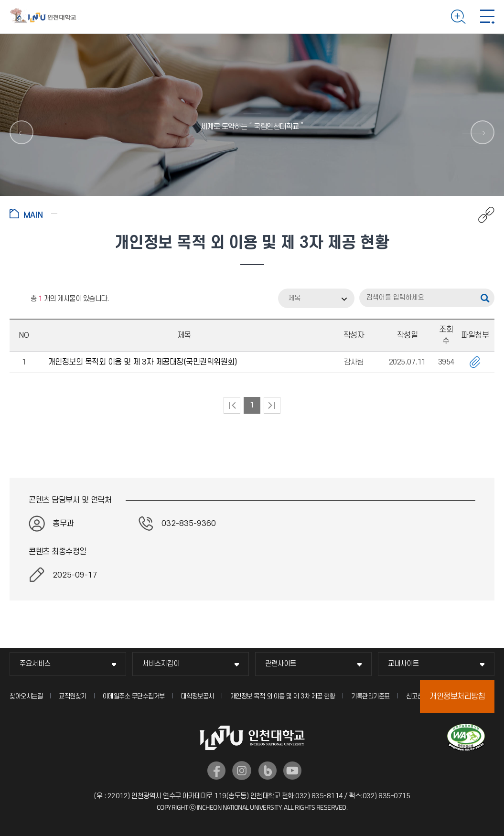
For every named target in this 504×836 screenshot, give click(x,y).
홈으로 (33, 214)
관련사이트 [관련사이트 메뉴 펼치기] (281, 664)
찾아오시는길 (26, 696)
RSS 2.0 (17, 299)
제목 (294, 298)
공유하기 (481, 215)
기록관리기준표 (370, 696)
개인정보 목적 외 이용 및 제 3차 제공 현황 (283, 696)
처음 (232, 405)
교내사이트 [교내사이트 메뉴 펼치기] (403, 664)
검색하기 (458, 17)
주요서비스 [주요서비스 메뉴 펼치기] (35, 664)
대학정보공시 (198, 696)
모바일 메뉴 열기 (487, 17)
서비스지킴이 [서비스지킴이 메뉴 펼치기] (161, 664)
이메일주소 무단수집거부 (134, 696)
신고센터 (418, 696)
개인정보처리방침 (457, 697)
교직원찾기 (73, 696)
